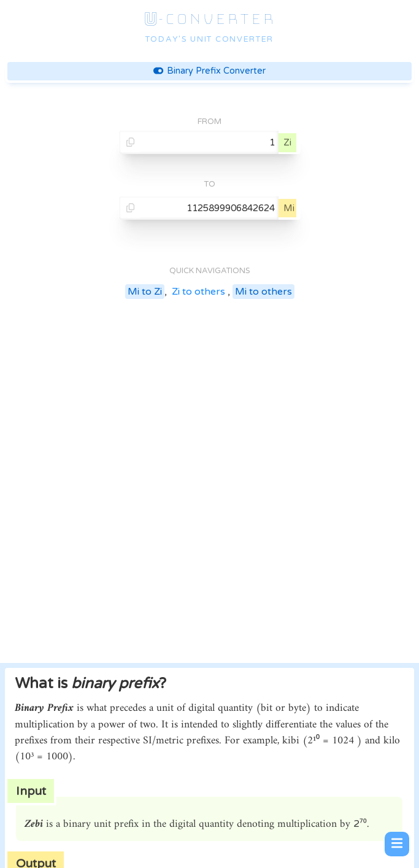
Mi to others (263, 292)
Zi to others (198, 292)
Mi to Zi (145, 292)
